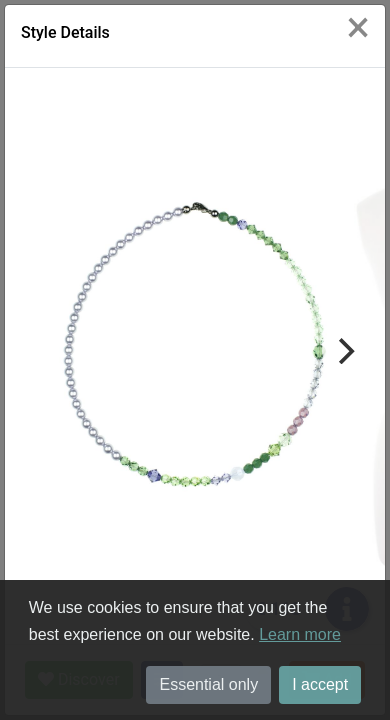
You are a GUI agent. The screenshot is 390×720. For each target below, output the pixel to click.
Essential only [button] (208, 684)
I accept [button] (320, 684)
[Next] (344, 351)
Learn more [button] (300, 634)
